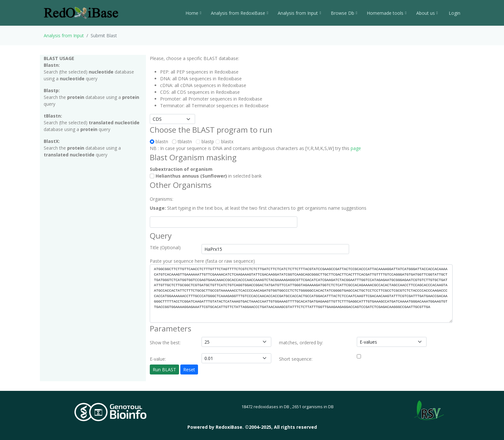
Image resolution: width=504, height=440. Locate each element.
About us (427, 13)
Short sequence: (296, 359)
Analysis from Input (299, 13)
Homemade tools (387, 13)
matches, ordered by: (301, 343)
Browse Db (344, 13)
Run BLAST (164, 370)
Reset (189, 370)
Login (454, 13)
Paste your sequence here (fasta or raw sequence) (202, 261)
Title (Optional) (165, 247)
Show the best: (165, 343)
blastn (160, 141)
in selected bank (206, 176)
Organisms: (162, 199)
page (356, 148)
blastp (205, 141)
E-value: (158, 359)
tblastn (183, 141)
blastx (224, 141)
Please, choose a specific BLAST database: (194, 58)
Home (193, 13)
